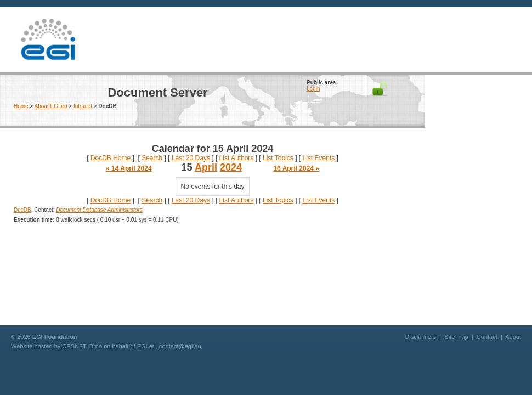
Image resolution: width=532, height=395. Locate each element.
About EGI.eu (51, 106)
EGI (48, 40)
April (206, 167)
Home (21, 106)
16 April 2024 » (296, 168)
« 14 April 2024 (129, 168)
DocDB (22, 210)
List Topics (278, 158)
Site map (456, 337)
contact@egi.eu (180, 346)
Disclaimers (420, 337)
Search (152, 158)
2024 (231, 167)
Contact (487, 337)
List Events (318, 158)
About (513, 337)
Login (313, 89)
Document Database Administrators (99, 210)
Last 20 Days (191, 158)
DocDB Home (111, 158)
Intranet (83, 106)
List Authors (237, 158)
